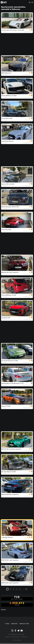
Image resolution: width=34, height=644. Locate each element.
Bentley (3, 207)
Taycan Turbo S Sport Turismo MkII (15, 30)
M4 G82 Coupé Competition (12, 272)
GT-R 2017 (8, 406)
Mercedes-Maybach (6, 472)
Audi (3, 141)
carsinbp (5, 385)
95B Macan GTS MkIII (11, 96)
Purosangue (8, 229)
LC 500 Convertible (10, 184)
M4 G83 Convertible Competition (13, 449)
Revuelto (11, 537)
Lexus (3, 184)
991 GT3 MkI (9, 118)
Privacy (25, 637)
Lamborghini (5, 537)
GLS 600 (14, 472)
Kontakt (15, 624)
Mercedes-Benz (5, 383)
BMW (3, 73)
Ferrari (3, 229)
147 (26, 589)
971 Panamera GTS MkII (12, 361)
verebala (5, 32)
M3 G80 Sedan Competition (12, 495)
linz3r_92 (5, 75)
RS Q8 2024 (7, 318)
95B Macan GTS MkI (11, 295)
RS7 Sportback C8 (9, 141)
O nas (7, 624)
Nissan (3, 406)
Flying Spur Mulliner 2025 (12, 207)
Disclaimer (17, 640)
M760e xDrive (8, 73)
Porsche (4, 30)
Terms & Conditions (12, 637)
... (23, 589)
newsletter (24, 624)
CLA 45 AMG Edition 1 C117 (16, 383)
